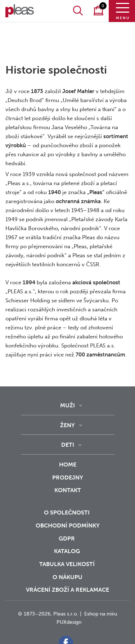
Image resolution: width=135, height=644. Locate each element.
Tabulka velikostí (68, 564)
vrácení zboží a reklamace (67, 590)
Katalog (68, 551)
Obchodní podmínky (68, 525)
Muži (67, 405)
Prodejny (68, 477)
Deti (68, 445)
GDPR (67, 538)
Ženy (67, 425)
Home (68, 465)
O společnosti (67, 512)
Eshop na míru (101, 614)
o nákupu (67, 577)
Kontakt (68, 495)
